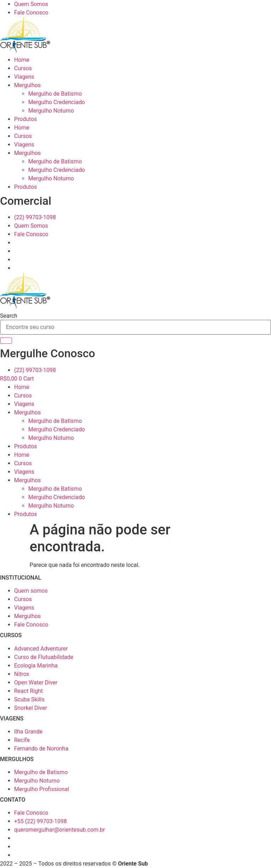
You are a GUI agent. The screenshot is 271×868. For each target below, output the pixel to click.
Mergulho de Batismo (55, 94)
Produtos (26, 119)
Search (9, 316)
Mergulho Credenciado (57, 102)
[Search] (6, 341)
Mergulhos (28, 85)
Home (22, 60)
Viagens (24, 77)
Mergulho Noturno (51, 111)
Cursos (23, 68)
